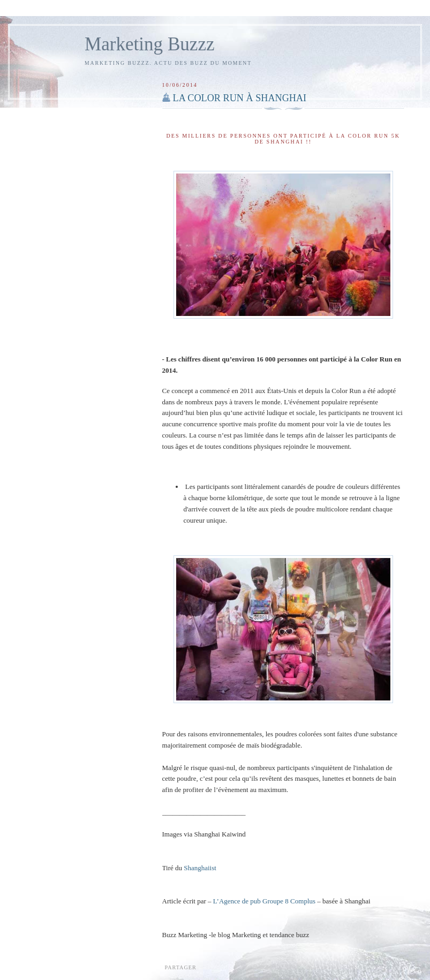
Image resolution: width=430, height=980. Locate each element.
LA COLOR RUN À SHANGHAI (240, 98)
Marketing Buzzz (150, 44)
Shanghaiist (200, 868)
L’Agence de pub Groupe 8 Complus (264, 901)
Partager (181, 967)
